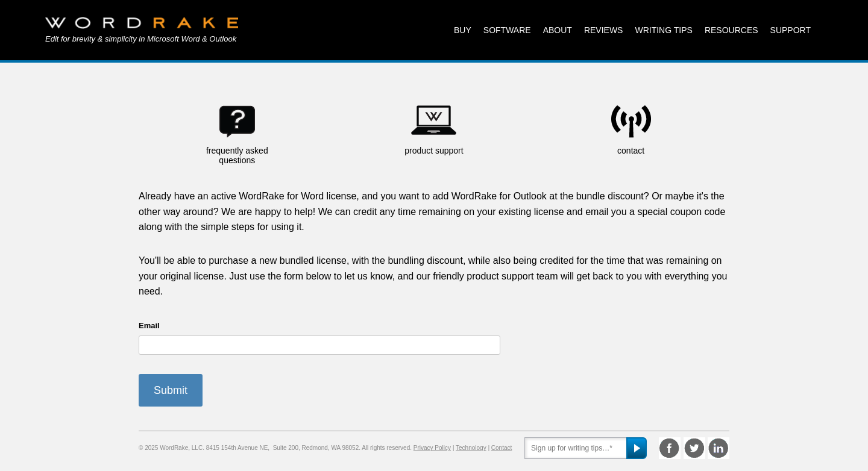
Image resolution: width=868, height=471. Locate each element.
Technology (471, 448)
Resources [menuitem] (731, 30)
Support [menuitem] (791, 30)
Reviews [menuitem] (604, 30)
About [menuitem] (558, 30)
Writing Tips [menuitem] (663, 30)
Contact (502, 448)
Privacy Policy (432, 448)
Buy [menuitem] (463, 30)
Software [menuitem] (507, 30)
